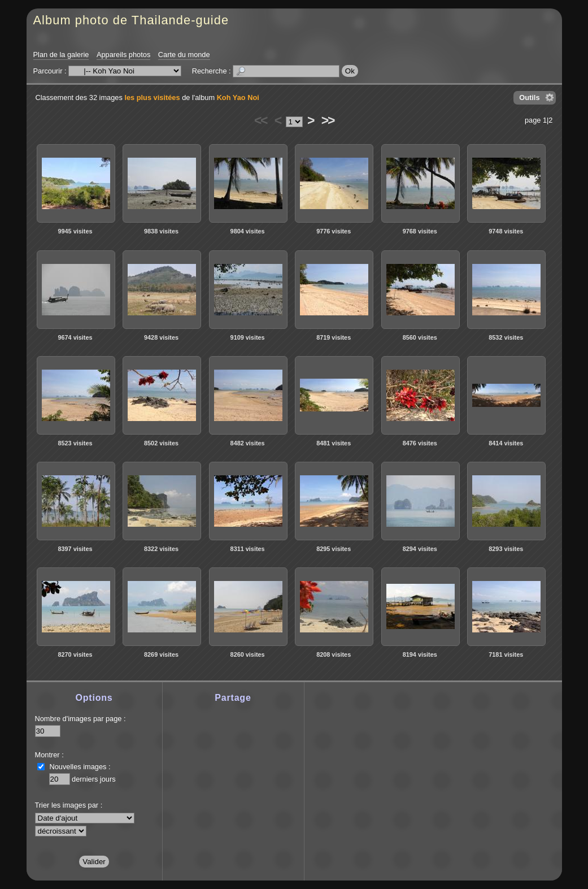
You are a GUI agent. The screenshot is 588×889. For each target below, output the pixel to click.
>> (328, 120)
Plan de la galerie (61, 55)
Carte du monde (184, 55)
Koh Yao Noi (238, 97)
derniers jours (94, 779)
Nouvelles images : (80, 767)
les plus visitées (152, 97)
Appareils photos (123, 55)
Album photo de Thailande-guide (131, 20)
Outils (529, 97)
